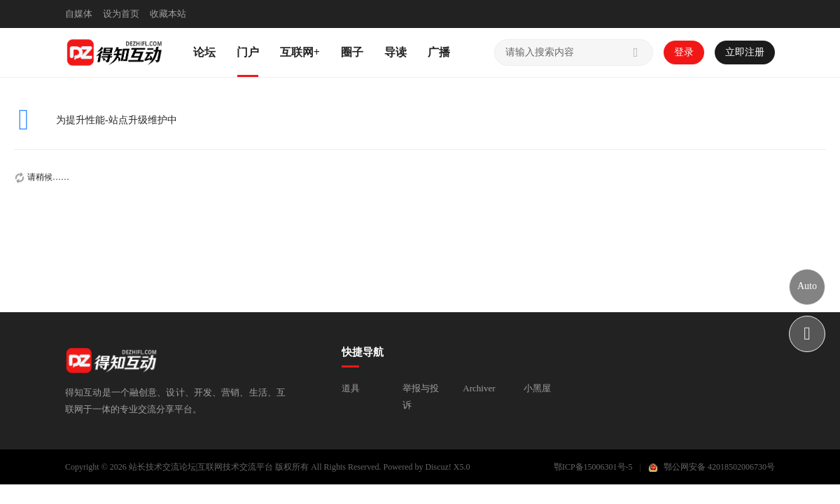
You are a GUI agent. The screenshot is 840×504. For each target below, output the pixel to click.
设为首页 (121, 14)
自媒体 (79, 14)
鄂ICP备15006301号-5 (593, 467)
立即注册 (745, 52)
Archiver (479, 388)
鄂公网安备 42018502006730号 (719, 467)
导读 (395, 52)
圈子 (352, 52)
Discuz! (439, 467)
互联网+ (300, 52)
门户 (248, 52)
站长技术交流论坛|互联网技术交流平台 (201, 467)
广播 (439, 52)
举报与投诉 (421, 397)
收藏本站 (168, 14)
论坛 (204, 52)
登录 (684, 52)
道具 (351, 388)
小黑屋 (537, 388)
